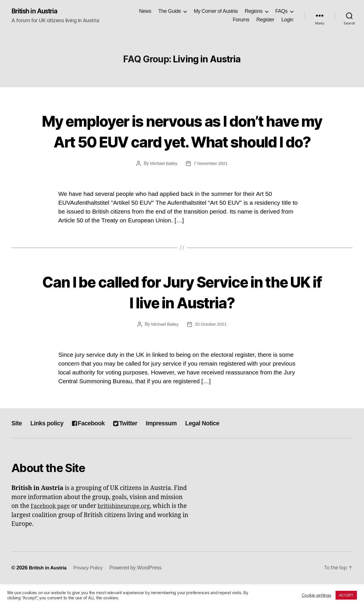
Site (17, 444)
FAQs (281, 11)
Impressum (176, 444)
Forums (241, 20)
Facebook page (52, 527)
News (145, 11)
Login (287, 20)
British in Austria (36, 11)
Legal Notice (221, 444)
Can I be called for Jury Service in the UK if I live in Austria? (182, 312)
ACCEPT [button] (346, 595)
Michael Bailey (163, 184)
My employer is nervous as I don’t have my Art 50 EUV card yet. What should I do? (182, 141)
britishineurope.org (128, 527)
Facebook (96, 444)
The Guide (170, 11)
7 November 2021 (211, 184)
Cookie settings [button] (317, 595)
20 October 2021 (211, 345)
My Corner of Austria (216, 11)
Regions (254, 11)
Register (265, 20)
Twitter (136, 444)
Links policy (50, 444)
